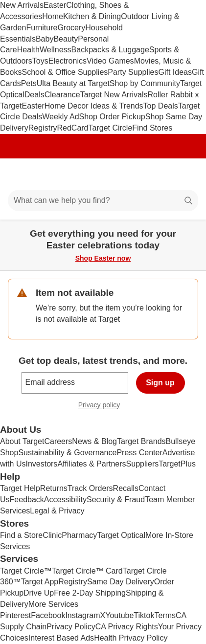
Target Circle (111, 128)
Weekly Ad (60, 117)
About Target (22, 441)
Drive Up (39, 593)
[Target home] (103, 174)
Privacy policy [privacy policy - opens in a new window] (103, 406)
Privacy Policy (71, 627)
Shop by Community (145, 83)
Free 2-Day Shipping (90, 593)
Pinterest (15, 615)
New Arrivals (22, 5)
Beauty (66, 39)
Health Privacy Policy (131, 638)
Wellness (56, 50)
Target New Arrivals (114, 95)
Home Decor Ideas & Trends (94, 106)
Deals (34, 95)
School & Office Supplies (65, 72)
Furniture (42, 28)
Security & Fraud (116, 500)
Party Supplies (133, 72)
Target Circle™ (26, 571)
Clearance (62, 95)
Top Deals (161, 106)
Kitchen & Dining (92, 16)
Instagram (82, 615)
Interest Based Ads (61, 638)
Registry (43, 128)
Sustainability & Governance (67, 453)
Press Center (139, 453)
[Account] (160, 174)
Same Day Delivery (121, 582)
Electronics (68, 61)
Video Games (110, 61)
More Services (53, 604)
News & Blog (94, 441)
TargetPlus (177, 464)
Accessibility (65, 500)
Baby (45, 39)
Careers (58, 441)
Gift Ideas (175, 72)
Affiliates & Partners (92, 464)
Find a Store (21, 535)
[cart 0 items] (185, 174)
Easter (55, 5)
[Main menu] (21, 174)
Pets (29, 83)
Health (28, 50)
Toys (40, 61)
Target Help (20, 488)
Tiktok (144, 615)
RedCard (72, 128)
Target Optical (121, 535)
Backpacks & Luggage (110, 50)
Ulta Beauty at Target (73, 83)
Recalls (126, 488)
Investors (41, 464)
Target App (40, 582)
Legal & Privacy (57, 511)
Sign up (160, 383)
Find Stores (152, 128)
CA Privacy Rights (127, 627)
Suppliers (143, 464)
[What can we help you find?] (103, 200)
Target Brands (141, 441)
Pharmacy (79, 535)
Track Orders (90, 488)
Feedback (27, 500)
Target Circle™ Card (87, 571)
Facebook (48, 615)
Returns (54, 488)
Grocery (71, 28)
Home (53, 16)
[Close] (192, 231)
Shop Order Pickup (112, 117)
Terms (165, 615)
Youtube (119, 615)
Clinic (52, 535)
